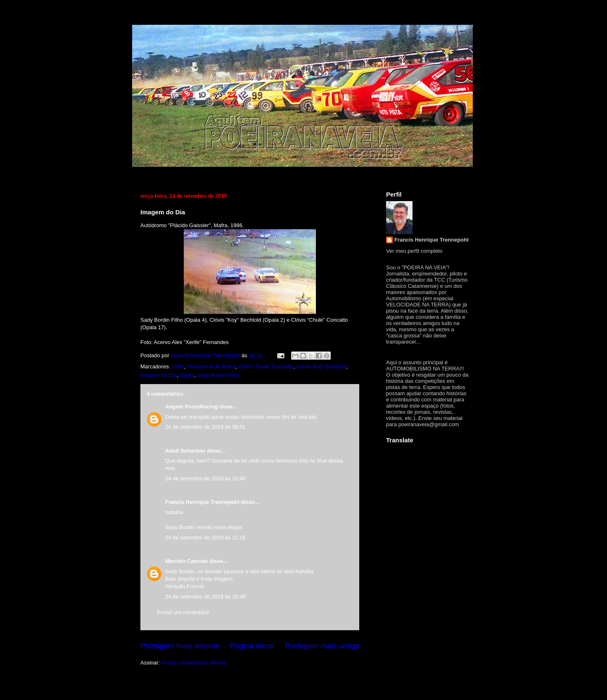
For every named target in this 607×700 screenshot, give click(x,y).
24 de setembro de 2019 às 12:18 (205, 537)
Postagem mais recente (180, 646)
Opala (187, 375)
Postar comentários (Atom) (193, 663)
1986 (178, 367)
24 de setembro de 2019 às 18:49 (205, 597)
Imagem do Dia (159, 375)
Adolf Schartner (185, 451)
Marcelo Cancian (186, 561)
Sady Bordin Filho (218, 375)
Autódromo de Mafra (211, 367)
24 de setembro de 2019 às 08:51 (205, 427)
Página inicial (252, 646)
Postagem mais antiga (322, 646)
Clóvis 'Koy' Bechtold (321, 367)
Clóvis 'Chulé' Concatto (266, 367)
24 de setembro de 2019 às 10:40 (205, 478)
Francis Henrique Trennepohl (202, 502)
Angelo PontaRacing (191, 407)
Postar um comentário (183, 612)
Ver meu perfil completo (414, 251)
